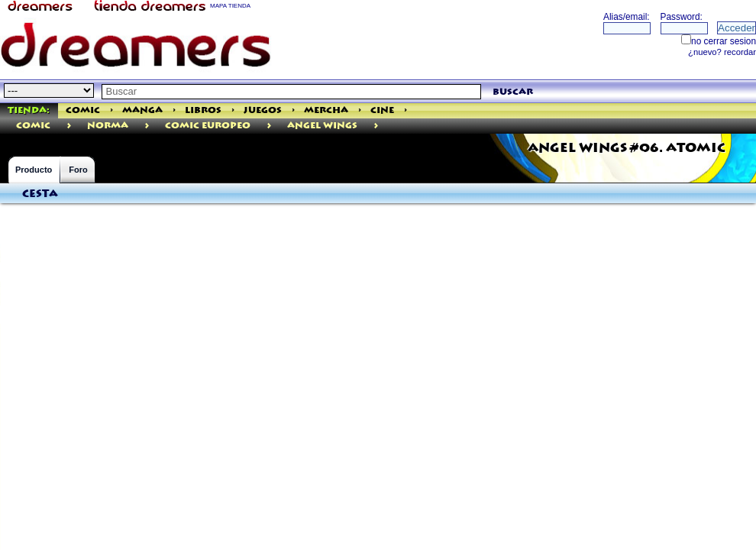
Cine (382, 110)
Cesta (40, 194)
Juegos (263, 110)
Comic (83, 110)
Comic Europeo (208, 126)
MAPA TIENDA (230, 6)
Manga (142, 110)
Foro (78, 170)
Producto (34, 170)
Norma (108, 126)
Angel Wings (322, 126)
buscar (513, 92)
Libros (203, 110)
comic (33, 126)
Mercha (326, 110)
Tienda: (29, 110)
